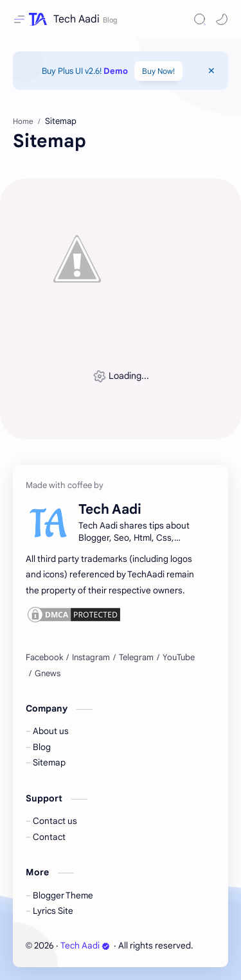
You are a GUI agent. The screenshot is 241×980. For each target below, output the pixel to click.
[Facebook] (44, 658)
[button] (222, 19)
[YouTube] (179, 658)
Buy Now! (158, 71)
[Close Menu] (211, 71)
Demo (116, 71)
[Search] (200, 19)
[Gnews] (48, 674)
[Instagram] (91, 658)
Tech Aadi (76, 19)
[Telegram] (136, 658)
